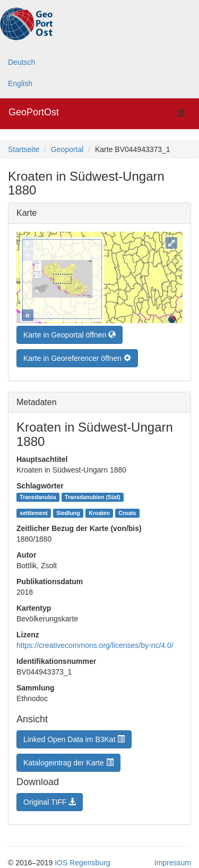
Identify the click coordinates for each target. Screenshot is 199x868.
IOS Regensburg (82, 860)
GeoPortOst (34, 112)
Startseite (24, 149)
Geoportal (67, 149)
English (20, 83)
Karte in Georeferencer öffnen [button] (77, 356)
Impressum (173, 860)
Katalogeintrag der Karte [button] (68, 760)
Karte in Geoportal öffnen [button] (70, 332)
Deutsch (21, 62)
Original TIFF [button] (50, 799)
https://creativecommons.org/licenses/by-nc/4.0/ (95, 643)
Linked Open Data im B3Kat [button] (74, 737)
